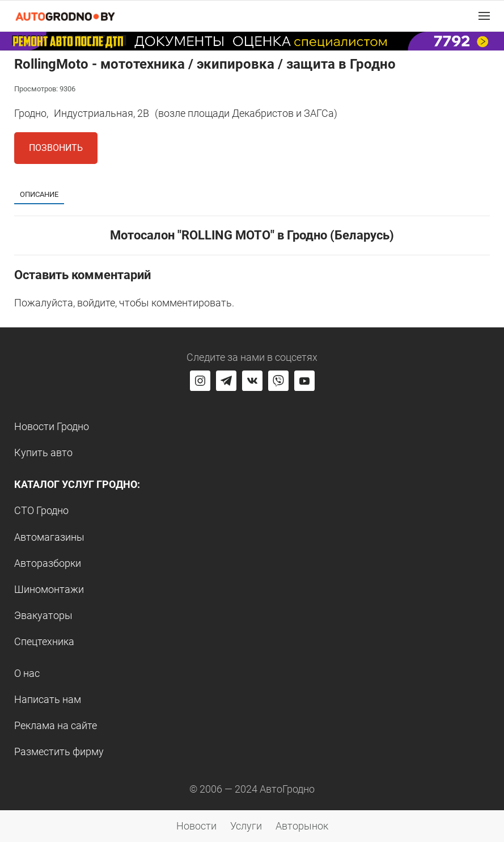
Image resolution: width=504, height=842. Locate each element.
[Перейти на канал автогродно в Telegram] (226, 381)
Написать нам (48, 699)
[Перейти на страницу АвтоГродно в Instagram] (200, 381)
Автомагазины (49, 537)
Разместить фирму (59, 752)
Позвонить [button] (56, 148)
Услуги (246, 826)
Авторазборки (48, 563)
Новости (196, 826)
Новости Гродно (52, 426)
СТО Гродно (41, 510)
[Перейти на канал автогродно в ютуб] (304, 381)
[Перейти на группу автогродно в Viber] (278, 381)
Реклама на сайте (56, 725)
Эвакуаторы (43, 615)
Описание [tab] (39, 194)
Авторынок (302, 826)
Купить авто (43, 452)
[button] (484, 16)
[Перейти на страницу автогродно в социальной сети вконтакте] (252, 381)
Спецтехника (44, 641)
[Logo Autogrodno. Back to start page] (65, 16)
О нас (27, 673)
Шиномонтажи (49, 589)
